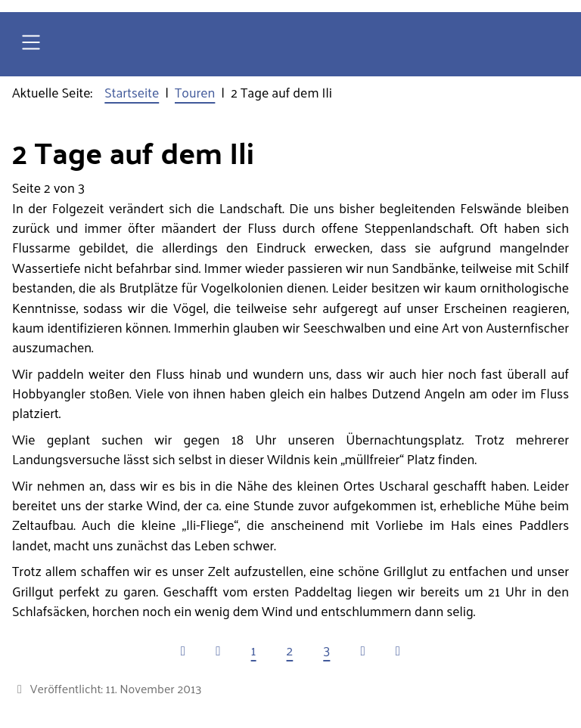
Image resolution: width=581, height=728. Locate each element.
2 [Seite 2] (290, 650)
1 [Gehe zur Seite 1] (254, 650)
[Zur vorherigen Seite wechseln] (218, 650)
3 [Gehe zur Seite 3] (326, 650)
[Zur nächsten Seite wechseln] (362, 650)
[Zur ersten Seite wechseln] (183, 650)
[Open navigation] (31, 44)
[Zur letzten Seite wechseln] (398, 650)
